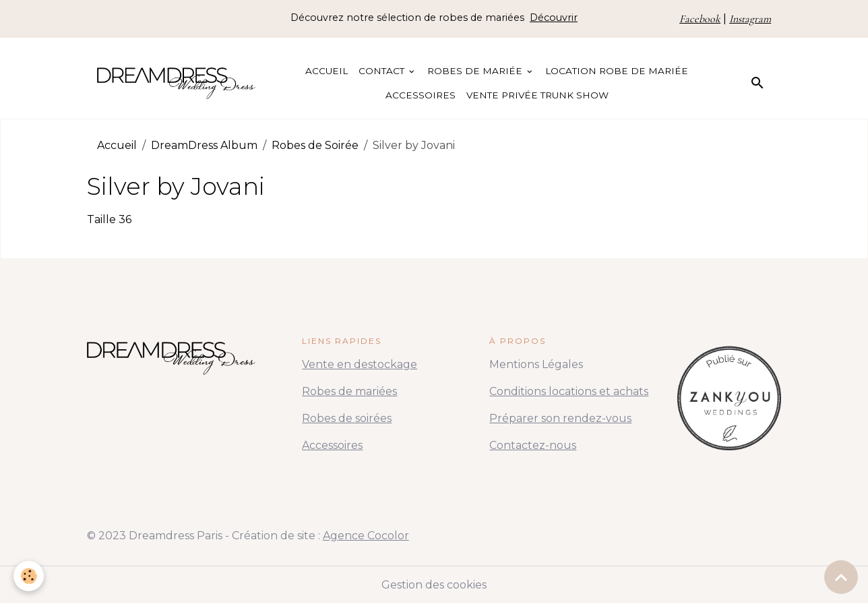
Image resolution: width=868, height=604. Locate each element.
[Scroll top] (841, 577)
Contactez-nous (533, 445)
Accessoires (421, 95)
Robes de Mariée (476, 71)
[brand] (176, 83)
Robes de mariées (349, 391)
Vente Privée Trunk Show (537, 95)
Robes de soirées (347, 418)
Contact (383, 71)
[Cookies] (29, 576)
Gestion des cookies (434, 585)
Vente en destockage (360, 364)
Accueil (327, 71)
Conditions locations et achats (569, 391)
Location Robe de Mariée (617, 71)
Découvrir (554, 18)
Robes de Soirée (315, 145)
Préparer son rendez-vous (560, 418)
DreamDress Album (204, 145)
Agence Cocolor (366, 536)
